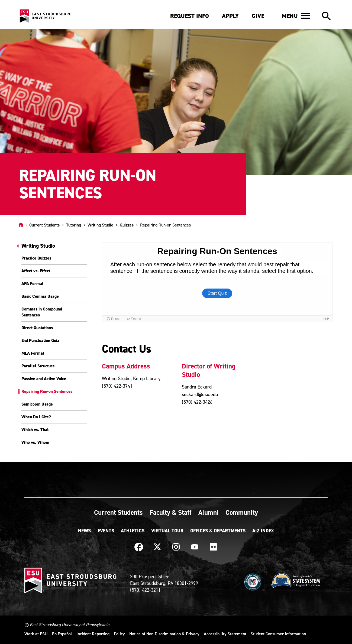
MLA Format (33, 353)
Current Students (44, 225)
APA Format (32, 284)
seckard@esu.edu (200, 394)
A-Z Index (263, 531)
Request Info (190, 16)
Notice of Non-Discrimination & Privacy (164, 634)
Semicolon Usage (37, 404)
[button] (296, 16)
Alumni (209, 512)
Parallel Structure (38, 366)
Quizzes (127, 225)
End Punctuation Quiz (40, 340)
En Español (62, 634)
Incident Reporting (93, 634)
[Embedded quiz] (217, 282)
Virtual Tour (167, 531)
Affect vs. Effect (36, 271)
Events (106, 531)
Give (258, 16)
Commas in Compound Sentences (42, 312)
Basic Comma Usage (40, 296)
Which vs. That (35, 430)
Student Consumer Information (278, 634)
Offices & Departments (218, 531)
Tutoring (74, 225)
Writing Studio (100, 225)
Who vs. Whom (35, 442)
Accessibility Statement (225, 634)
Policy (119, 634)
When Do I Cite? (36, 417)
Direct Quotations (37, 328)
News (84, 531)
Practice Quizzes (36, 258)
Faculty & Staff (171, 512)
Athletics (133, 531)
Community (242, 512)
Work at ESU (36, 634)
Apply (230, 16)
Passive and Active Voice (44, 379)
